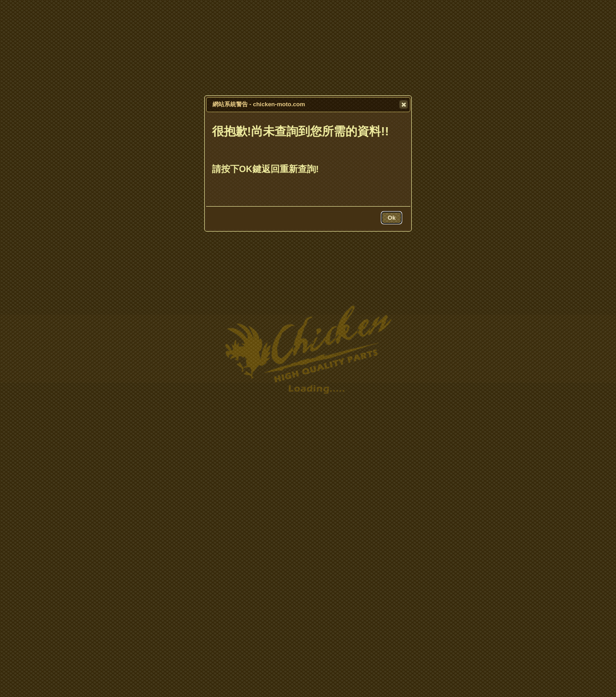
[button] (404, 104)
